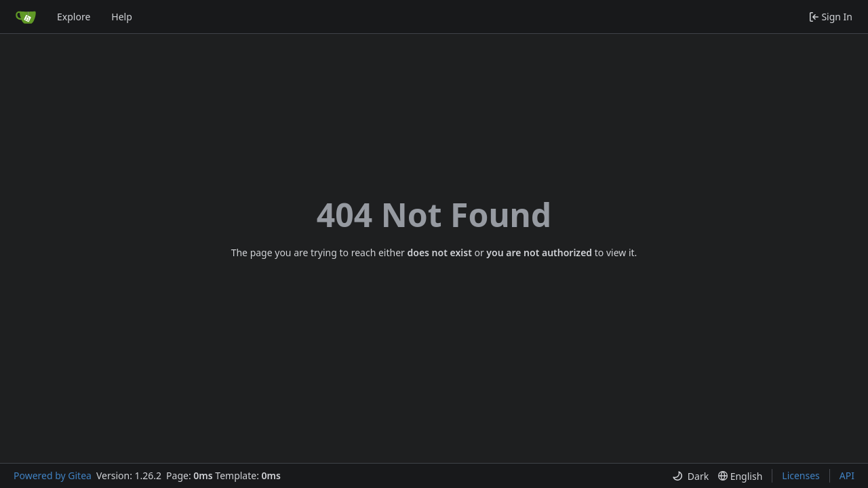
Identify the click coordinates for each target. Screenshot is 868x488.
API (847, 475)
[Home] (26, 17)
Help (122, 17)
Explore (74, 17)
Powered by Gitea (53, 475)
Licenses (801, 475)
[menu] (690, 476)
